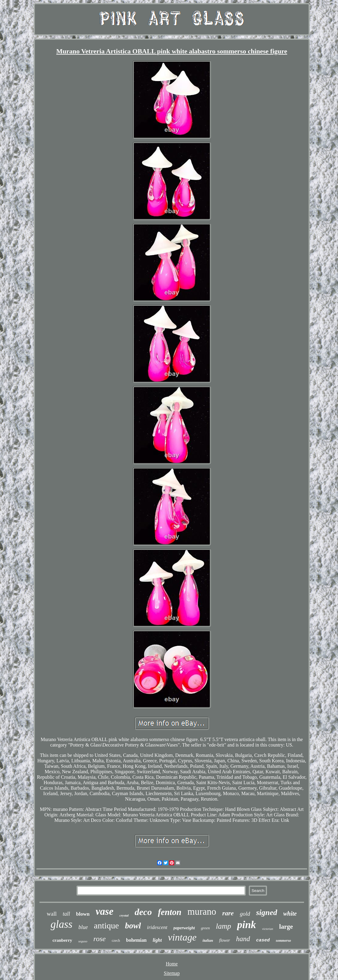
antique (106, 926)
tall (66, 914)
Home (172, 964)
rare (228, 913)
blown (83, 914)
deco (143, 912)
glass (62, 924)
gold (245, 914)
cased (263, 940)
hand (243, 939)
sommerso (283, 941)
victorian (268, 929)
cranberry (62, 940)
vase (105, 911)
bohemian (137, 940)
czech (116, 941)
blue (83, 927)
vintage (182, 937)
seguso (83, 941)
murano (202, 912)
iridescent (157, 927)
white (290, 914)
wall (52, 914)
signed (267, 912)
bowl (133, 926)
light (157, 940)
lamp (223, 926)
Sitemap (172, 973)
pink (246, 925)
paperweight (184, 928)
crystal (124, 915)
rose (100, 939)
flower (225, 940)
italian (208, 940)
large (286, 927)
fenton (169, 912)
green (205, 928)
